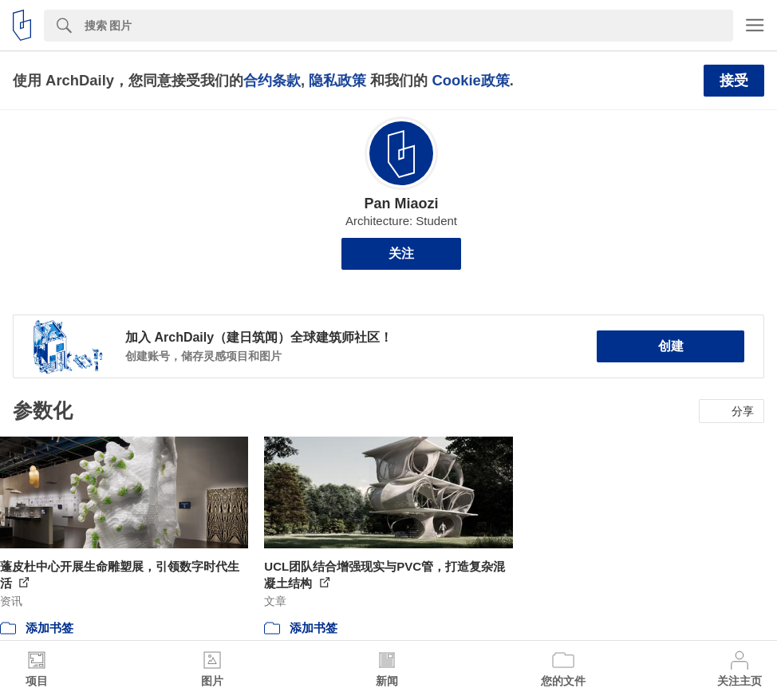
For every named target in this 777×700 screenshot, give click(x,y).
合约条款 (272, 80)
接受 (734, 81)
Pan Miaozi (401, 204)
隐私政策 (337, 80)
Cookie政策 (470, 80)
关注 (401, 253)
